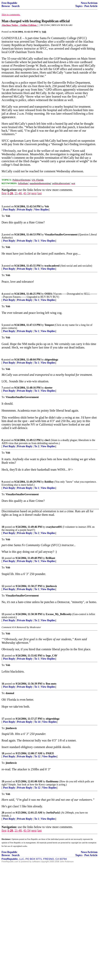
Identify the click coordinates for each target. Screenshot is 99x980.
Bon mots (51, 684)
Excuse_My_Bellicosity (59, 614)
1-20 (10, 193)
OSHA (48, 294)
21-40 (18, 193)
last (39, 193)
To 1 (37, 241)
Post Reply (9, 210)
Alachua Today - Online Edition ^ (20, 25)
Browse (6, 6)
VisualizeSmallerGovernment (61, 235)
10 (3, 527)
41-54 (27, 193)
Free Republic (9, 3)
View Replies (41, 210)
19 (3, 781)
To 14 (37, 722)
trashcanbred (52, 266)
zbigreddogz (51, 360)
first (4, 193)
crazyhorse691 (54, 527)
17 (3, 719)
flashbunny (52, 781)
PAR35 (50, 753)
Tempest (49, 325)
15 (3, 656)
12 (3, 586)
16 (3, 684)
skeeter (49, 388)
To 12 (37, 756)
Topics (79, 6)
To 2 (37, 446)
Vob (47, 206)
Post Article (91, 6)
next (34, 193)
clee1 (47, 440)
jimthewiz (51, 586)
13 (3, 614)
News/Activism (89, 3)
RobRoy (49, 482)
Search (16, 6)
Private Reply (25, 210)
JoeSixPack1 (53, 813)
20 (3, 813)
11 (3, 558)
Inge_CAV (52, 656)
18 (3, 753)
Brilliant (50, 558)
